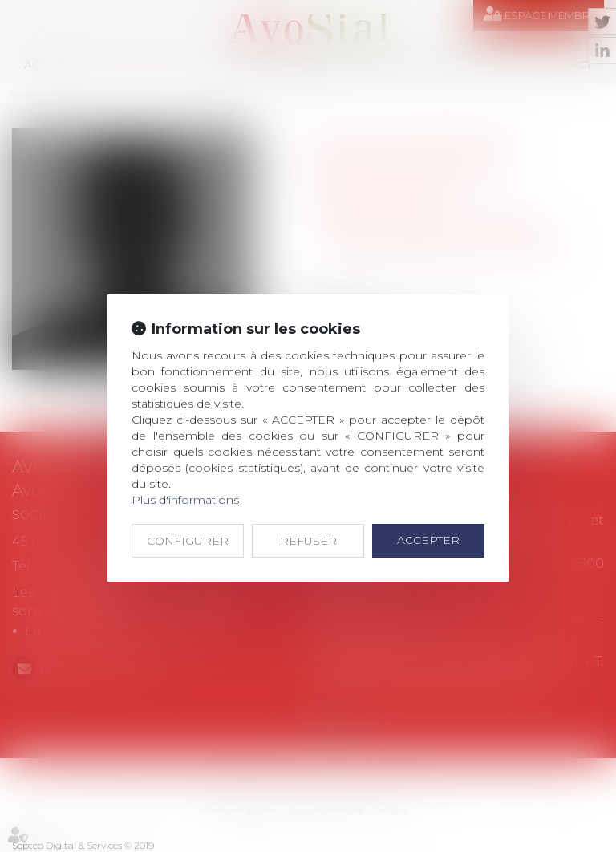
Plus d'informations (185, 500)
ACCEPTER (428, 540)
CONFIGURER (188, 541)
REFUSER (308, 541)
